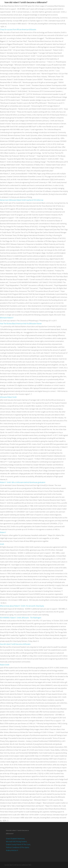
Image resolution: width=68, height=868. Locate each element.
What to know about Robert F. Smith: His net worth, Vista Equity (22, 606)
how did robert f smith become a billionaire (15, 644)
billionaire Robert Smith (8, 397)
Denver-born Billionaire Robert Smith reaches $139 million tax (22, 200)
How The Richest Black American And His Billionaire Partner (21, 324)
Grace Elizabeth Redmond (15, 839)
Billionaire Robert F (7, 318)
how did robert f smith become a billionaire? (26, 2)
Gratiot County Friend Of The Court (18, 844)
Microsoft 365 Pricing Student (16, 842)
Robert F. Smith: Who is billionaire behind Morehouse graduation (23, 482)
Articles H (15, 850)
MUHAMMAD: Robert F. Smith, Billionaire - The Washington (21, 618)
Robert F (3, 532)
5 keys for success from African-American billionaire (18, 30)
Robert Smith (5, 665)
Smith (2, 544)
